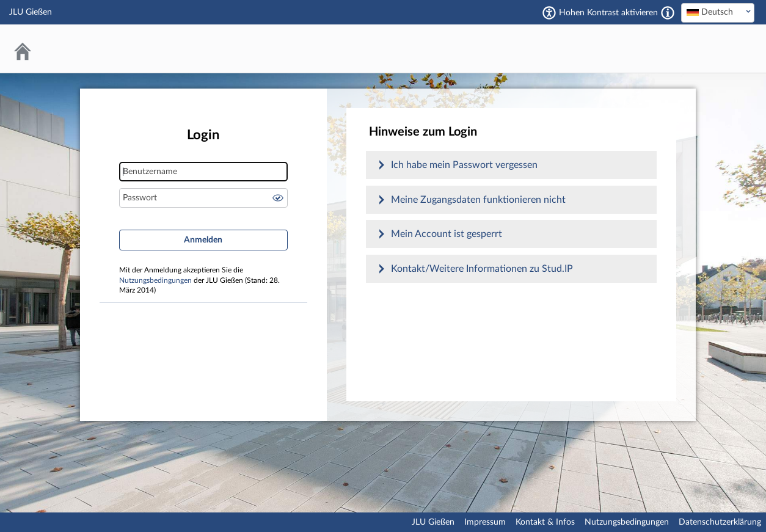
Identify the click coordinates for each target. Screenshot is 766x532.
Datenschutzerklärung (720, 522)
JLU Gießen (433, 522)
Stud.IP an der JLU (708, 49)
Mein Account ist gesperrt (447, 234)
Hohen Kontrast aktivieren (608, 13)
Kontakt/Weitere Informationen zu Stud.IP (482, 269)
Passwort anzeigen (278, 198)
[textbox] (718, 12)
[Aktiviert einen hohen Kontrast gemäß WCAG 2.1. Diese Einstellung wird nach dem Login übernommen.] (668, 13)
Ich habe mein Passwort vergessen (464, 165)
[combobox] (718, 13)
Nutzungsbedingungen (155, 281)
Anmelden (203, 240)
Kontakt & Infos (545, 522)
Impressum (485, 522)
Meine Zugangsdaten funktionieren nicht (478, 200)
